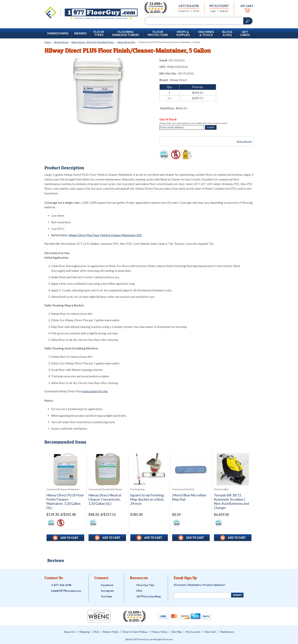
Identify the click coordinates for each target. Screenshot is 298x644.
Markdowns (58, 33)
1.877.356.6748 (189, 6)
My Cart (247, 6)
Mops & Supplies (183, 33)
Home (48, 42)
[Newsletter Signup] (202, 595)
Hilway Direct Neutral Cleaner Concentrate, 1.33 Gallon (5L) (105, 499)
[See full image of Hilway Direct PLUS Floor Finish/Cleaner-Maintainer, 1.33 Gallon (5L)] (65, 469)
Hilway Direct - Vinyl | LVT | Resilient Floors (93, 42)
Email (196, 11)
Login (213, 11)
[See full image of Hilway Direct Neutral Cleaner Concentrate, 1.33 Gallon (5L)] (107, 469)
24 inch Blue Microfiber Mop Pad (189, 497)
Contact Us (184, 11)
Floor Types (99, 33)
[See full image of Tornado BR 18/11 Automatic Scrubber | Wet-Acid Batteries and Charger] (233, 469)
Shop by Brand (61, 42)
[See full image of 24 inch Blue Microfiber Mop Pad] (191, 469)
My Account (219, 6)
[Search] (194, 21)
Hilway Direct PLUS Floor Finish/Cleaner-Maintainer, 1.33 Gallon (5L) (65, 501)
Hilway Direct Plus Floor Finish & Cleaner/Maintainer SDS (105, 235)
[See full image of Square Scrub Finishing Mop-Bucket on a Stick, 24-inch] (149, 469)
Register (224, 11)
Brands (80, 33)
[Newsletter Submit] (237, 595)
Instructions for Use (95, 391)
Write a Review (244, 141)
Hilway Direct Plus (126, 42)
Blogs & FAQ (227, 33)
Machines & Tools (206, 33)
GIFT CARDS (245, 33)
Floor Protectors (158, 33)
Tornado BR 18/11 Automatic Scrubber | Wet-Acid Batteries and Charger (231, 501)
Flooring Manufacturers (126, 33)
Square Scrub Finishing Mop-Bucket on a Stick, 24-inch (147, 499)
